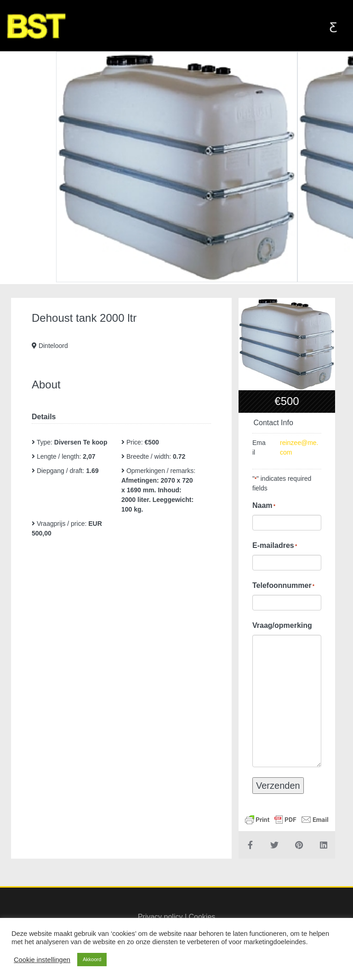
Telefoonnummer (283, 586)
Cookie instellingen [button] (42, 960)
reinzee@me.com (299, 447)
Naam (264, 506)
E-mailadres (275, 546)
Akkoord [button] (92, 959)
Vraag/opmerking (282, 625)
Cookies (202, 917)
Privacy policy (160, 917)
